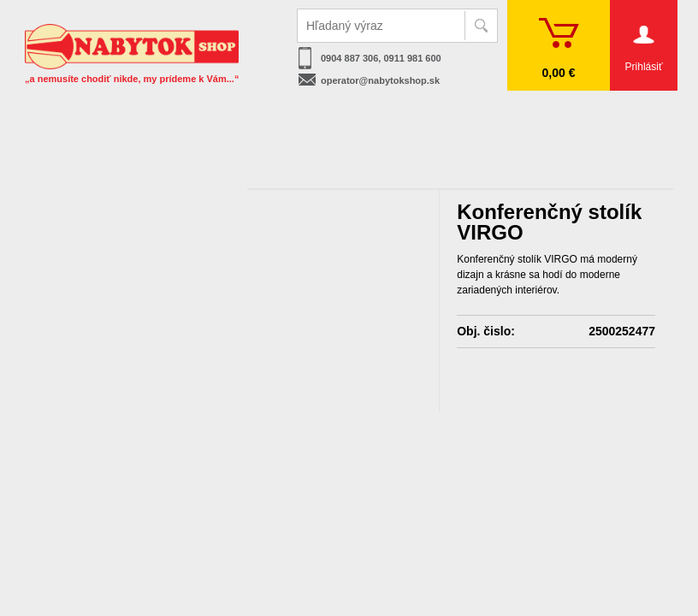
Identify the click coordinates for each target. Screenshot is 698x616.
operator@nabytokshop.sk (380, 80)
